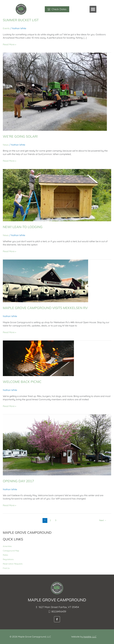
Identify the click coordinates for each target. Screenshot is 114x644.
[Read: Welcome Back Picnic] (38, 358)
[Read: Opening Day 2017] (57, 445)
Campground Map (11, 551)
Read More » (9, 44)
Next (103, 520)
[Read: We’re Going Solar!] (55, 91)
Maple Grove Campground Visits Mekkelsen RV (47, 308)
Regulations (8, 559)
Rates (5, 555)
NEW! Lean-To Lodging (23, 227)
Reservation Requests (13, 564)
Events (6, 28)
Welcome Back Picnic (23, 382)
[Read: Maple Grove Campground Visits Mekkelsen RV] (45, 281)
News (6, 145)
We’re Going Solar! (21, 136)
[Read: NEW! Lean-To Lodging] (57, 195)
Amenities (7, 546)
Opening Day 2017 (19, 481)
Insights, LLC (90, 637)
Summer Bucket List (21, 20)
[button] (93, 9)
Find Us (6, 568)
